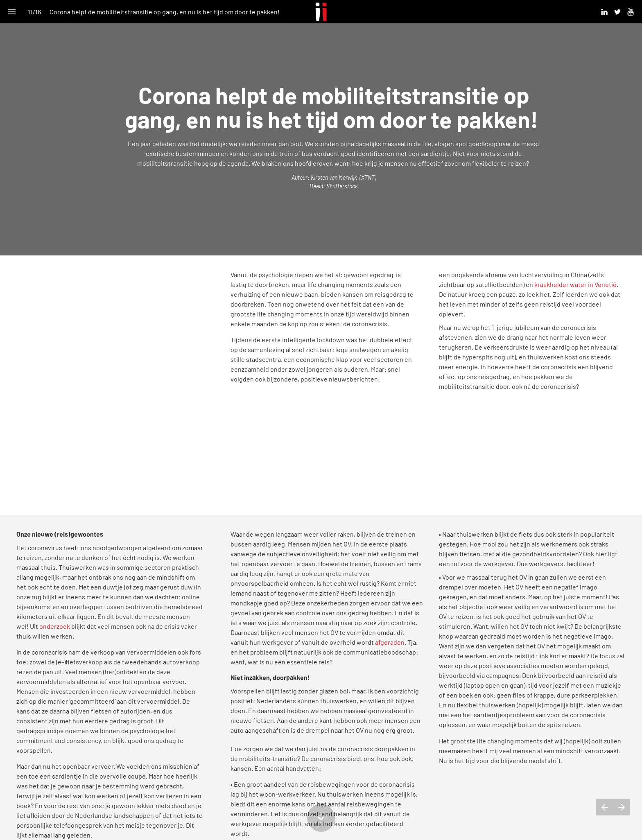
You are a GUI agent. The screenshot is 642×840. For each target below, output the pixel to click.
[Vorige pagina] (604, 807)
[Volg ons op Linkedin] (604, 12)
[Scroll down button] (321, 818)
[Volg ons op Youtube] (631, 12)
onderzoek (55, 626)
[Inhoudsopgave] (12, 12)
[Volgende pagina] (621, 807)
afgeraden (390, 642)
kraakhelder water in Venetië (575, 284)
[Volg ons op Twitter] (617, 12)
